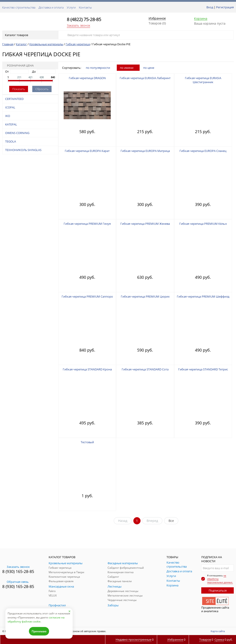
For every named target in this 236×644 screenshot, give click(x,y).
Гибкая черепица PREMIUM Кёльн (203, 224)
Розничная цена (19, 65)
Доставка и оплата (51, 7)
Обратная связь (15, 582)
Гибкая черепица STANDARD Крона (87, 369)
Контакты (85, 7)
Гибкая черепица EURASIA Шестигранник (203, 80)
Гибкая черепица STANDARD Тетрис (203, 369)
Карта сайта (218, 631)
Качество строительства (19, 7)
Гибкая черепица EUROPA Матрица (145, 151)
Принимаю (39, 631)
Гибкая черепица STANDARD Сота (145, 369)
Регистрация (225, 7)
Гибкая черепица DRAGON (87, 78)
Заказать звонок (78, 25)
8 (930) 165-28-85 (18, 571)
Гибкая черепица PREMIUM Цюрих (145, 296)
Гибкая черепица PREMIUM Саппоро (87, 296)
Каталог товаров (30, 35)
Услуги (71, 7)
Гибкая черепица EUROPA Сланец (203, 151)
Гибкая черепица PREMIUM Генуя (87, 224)
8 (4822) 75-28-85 (84, 19)
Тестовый (87, 442)
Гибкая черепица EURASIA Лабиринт (145, 78)
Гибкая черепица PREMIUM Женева (145, 224)
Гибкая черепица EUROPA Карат (87, 151)
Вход (210, 7)
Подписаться (218, 590)
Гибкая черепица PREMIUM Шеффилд (203, 296)
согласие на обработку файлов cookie (36, 619)
